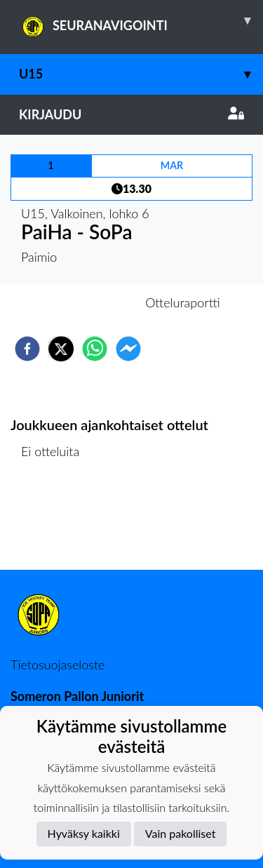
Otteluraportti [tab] (183, 302)
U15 (141, 74)
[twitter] (61, 349)
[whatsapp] (95, 349)
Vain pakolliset (181, 833)
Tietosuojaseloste (58, 665)
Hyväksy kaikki (84, 833)
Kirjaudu (131, 114)
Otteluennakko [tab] (83, 302)
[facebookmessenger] (128, 349)
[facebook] (27, 349)
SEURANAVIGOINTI (141, 20)
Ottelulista (56, 522)
